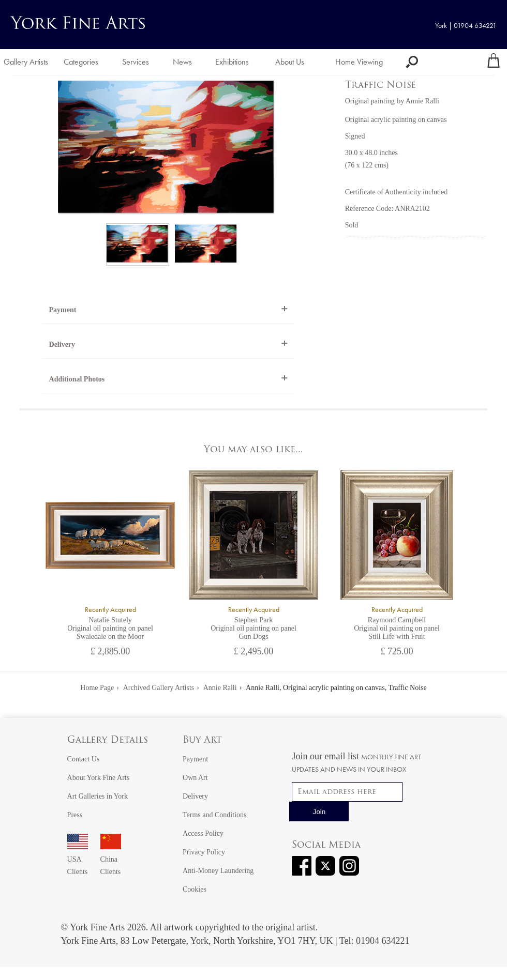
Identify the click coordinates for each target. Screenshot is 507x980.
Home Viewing (359, 62)
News (182, 62)
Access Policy (203, 833)
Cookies (195, 889)
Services (136, 62)
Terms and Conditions (214, 815)
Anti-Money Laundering (218, 871)
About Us (290, 62)
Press (75, 815)
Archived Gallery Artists (159, 688)
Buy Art (202, 740)
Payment (63, 310)
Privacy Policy (204, 852)
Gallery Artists (26, 62)
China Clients (111, 859)
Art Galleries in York (98, 796)
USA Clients (78, 859)
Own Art (195, 778)
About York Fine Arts (99, 778)
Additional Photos (77, 379)
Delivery (62, 344)
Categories (81, 62)
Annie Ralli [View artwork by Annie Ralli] (422, 101)
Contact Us (84, 759)
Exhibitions (232, 62)
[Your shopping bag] (494, 62)
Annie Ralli (220, 688)
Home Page (97, 688)
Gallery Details (108, 740)
